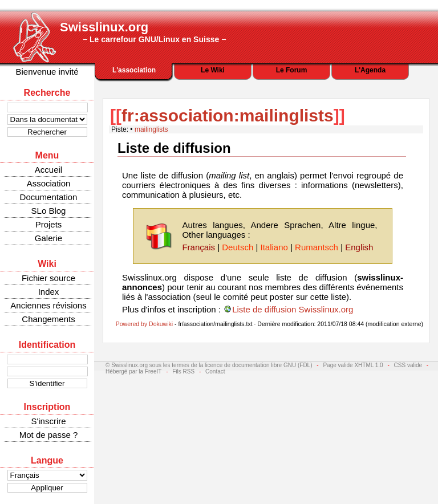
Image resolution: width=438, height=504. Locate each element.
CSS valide (408, 365)
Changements (48, 319)
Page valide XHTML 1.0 (353, 365)
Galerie (48, 238)
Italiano (274, 247)
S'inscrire (48, 421)
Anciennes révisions (48, 305)
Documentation (49, 197)
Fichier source (48, 278)
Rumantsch (317, 247)
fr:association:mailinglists (228, 115)
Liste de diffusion (174, 148)
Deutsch (238, 247)
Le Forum (292, 70)
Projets (49, 224)
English (359, 247)
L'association (134, 70)
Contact (215, 371)
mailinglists (151, 129)
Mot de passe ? (49, 435)
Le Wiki (213, 70)
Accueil (48, 170)
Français (198, 247)
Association (49, 183)
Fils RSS (183, 371)
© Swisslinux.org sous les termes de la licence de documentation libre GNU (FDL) (209, 365)
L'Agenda (370, 70)
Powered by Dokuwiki (144, 324)
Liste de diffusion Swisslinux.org (293, 309)
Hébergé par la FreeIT (133, 371)
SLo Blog (49, 211)
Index (49, 292)
